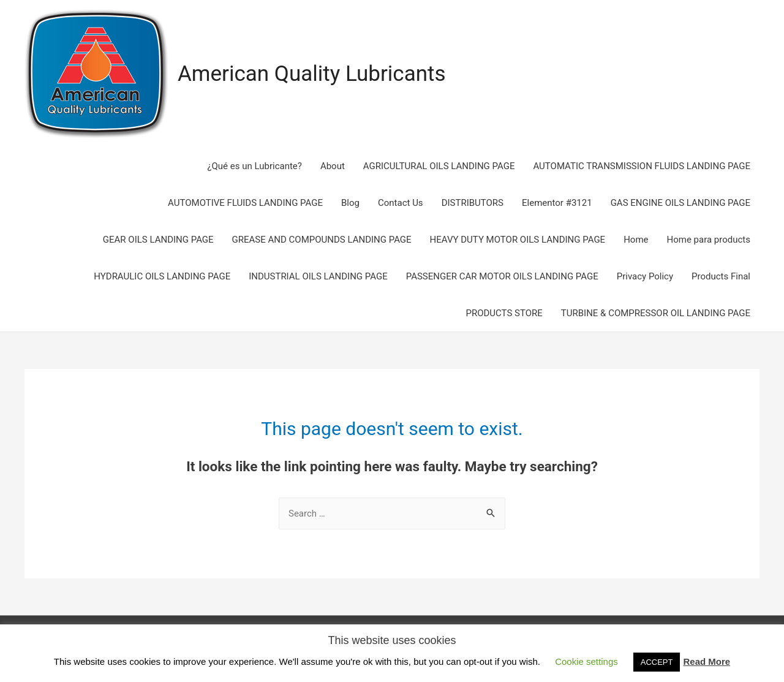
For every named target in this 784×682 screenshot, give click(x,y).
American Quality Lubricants (312, 74)
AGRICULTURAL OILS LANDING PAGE (439, 166)
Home (636, 240)
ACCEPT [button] (657, 662)
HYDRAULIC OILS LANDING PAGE (162, 276)
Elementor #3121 (557, 203)
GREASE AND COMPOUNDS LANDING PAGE (322, 240)
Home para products (709, 240)
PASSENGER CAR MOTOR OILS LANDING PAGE (502, 276)
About (333, 166)
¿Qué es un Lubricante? (254, 166)
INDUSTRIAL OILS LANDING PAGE (318, 276)
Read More (707, 661)
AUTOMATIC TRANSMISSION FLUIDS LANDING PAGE (642, 166)
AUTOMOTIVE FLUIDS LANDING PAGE (245, 203)
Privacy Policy (645, 276)
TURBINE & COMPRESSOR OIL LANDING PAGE (656, 313)
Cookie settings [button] (586, 661)
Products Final (721, 276)
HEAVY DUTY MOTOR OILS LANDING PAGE (518, 240)
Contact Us (401, 203)
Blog (350, 203)
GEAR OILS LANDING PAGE (158, 240)
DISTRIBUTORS (473, 203)
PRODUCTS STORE (504, 313)
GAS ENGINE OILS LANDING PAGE (680, 203)
